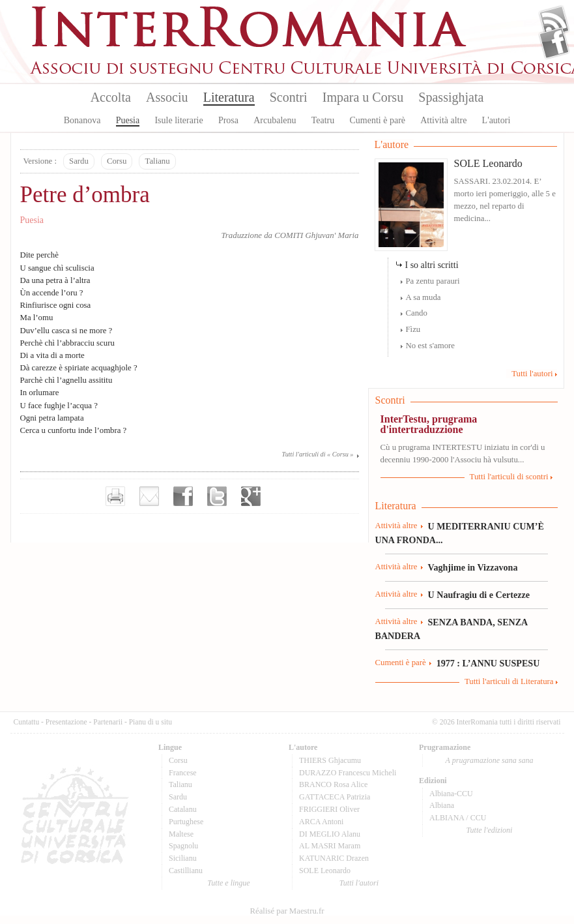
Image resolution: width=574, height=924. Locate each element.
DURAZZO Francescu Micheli (348, 773)
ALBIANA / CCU (458, 818)
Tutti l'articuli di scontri (509, 477)
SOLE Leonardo (488, 163)
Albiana (442, 805)
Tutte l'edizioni (490, 830)
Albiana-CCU (451, 794)
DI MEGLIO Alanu (330, 834)
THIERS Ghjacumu (330, 760)
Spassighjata (451, 97)
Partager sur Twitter (217, 496)
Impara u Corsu (363, 97)
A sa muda (423, 297)
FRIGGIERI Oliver (329, 809)
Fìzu (413, 329)
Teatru (323, 120)
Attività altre (443, 120)
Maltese (181, 834)
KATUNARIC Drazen (334, 858)
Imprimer (115, 496)
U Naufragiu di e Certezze (479, 595)
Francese (183, 773)
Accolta (111, 97)
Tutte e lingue (228, 883)
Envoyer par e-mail (149, 496)
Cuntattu (27, 722)
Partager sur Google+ (251, 496)
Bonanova (82, 120)
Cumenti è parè (377, 120)
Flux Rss (554, 22)
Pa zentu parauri (433, 281)
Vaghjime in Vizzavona (473, 567)
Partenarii (108, 722)
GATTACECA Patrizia (335, 797)
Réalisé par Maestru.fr (287, 911)
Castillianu (186, 871)
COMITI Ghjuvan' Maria (316, 235)
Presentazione (66, 722)
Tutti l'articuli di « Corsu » (318, 454)
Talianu (157, 161)
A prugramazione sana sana (490, 760)
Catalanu (183, 809)
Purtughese (186, 822)
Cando (417, 313)
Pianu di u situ (151, 722)
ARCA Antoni (321, 822)
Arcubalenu (275, 120)
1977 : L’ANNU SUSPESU (488, 663)
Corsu (117, 161)
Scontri (289, 97)
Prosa (228, 120)
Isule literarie (179, 120)
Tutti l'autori (532, 374)
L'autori (496, 120)
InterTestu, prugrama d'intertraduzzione (429, 424)
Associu (167, 97)
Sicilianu (183, 858)
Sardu (79, 161)
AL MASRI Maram (330, 846)
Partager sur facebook (183, 496)
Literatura (229, 97)
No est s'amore (431, 346)
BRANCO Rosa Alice (333, 784)
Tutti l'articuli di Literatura (509, 681)
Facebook (554, 43)
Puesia (128, 120)
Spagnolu (183, 846)
